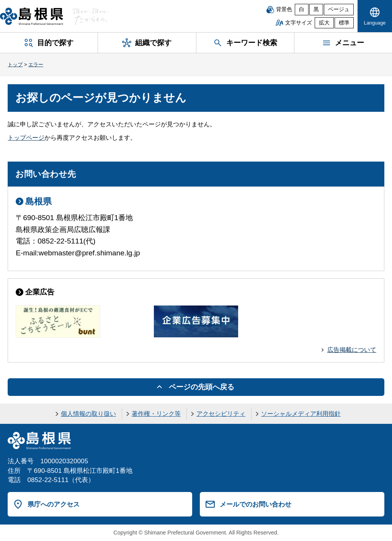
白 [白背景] (302, 9)
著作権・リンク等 (156, 414)
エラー (36, 65)
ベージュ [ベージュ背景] (339, 9)
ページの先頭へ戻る (202, 387)
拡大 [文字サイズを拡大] (324, 23)
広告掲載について (352, 350)
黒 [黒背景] (316, 9)
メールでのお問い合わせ (256, 504)
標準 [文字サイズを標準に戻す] (344, 23)
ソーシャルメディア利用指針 (301, 414)
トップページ (26, 138)
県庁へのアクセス (54, 504)
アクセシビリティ (221, 414)
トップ (15, 65)
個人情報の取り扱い (88, 414)
